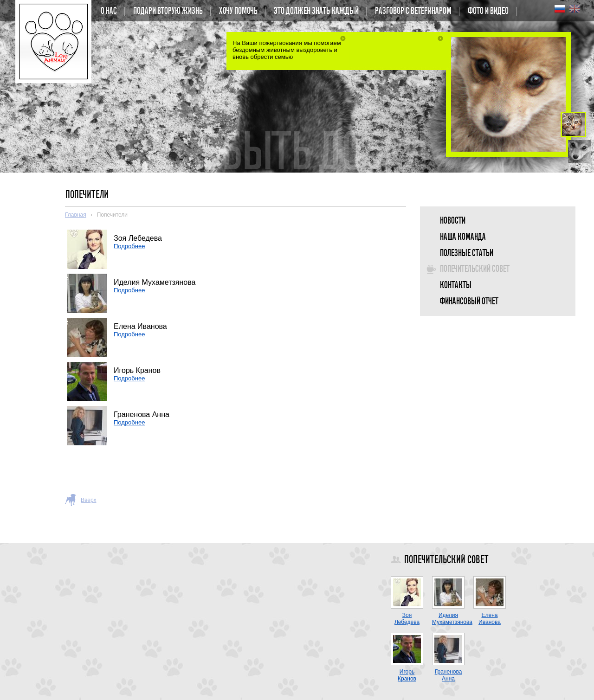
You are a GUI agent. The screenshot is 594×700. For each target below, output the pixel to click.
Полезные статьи (466, 253)
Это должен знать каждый (316, 11)
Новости (452, 221)
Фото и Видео (488, 11)
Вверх (88, 500)
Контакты (455, 285)
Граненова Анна (449, 675)
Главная (76, 215)
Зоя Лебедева (407, 619)
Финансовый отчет (469, 302)
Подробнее (129, 246)
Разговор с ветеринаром (413, 11)
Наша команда (462, 237)
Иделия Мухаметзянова (452, 619)
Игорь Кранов (407, 675)
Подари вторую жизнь (168, 11)
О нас (108, 11)
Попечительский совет (474, 269)
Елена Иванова (490, 619)
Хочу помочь (238, 11)
